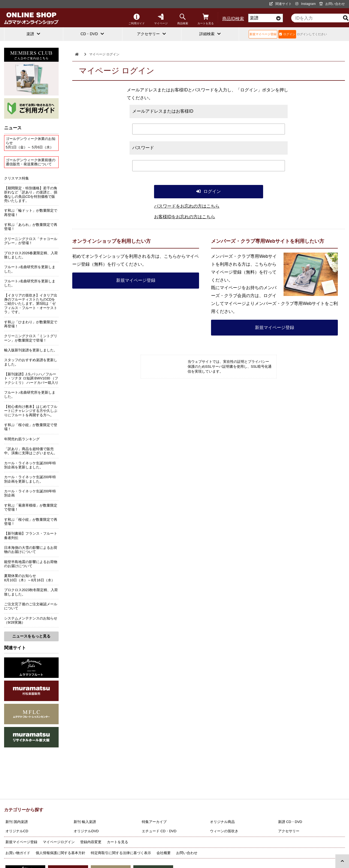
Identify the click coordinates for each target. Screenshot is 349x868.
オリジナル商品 (222, 822)
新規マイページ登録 (263, 34)
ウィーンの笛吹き (224, 831)
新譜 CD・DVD (290, 822)
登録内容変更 (91, 842)
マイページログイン (59, 842)
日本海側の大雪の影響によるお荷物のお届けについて (31, 550)
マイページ (161, 19)
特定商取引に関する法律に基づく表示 (121, 853)
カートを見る (206, 19)
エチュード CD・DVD (159, 831)
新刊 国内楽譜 (17, 822)
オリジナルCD (17, 831)
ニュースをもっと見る (31, 636)
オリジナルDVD (86, 831)
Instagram (305, 4)
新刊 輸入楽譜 (85, 822)
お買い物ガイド (18, 853)
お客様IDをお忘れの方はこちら (185, 217)
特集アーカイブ (154, 822)
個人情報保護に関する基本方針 (61, 853)
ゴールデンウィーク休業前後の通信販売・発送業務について (31, 162)
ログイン (287, 34)
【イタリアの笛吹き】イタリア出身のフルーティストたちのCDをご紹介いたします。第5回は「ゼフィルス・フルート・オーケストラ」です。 (31, 304)
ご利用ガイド (137, 19)
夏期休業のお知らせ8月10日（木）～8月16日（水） (29, 578)
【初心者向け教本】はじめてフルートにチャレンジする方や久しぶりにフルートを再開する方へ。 (31, 411)
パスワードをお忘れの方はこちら (187, 206)
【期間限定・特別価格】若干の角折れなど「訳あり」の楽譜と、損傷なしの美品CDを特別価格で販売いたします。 (31, 194)
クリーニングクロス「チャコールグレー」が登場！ (31, 241)
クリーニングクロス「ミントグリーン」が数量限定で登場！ (31, 338)
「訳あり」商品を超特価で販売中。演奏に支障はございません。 (31, 451)
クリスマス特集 (16, 178)
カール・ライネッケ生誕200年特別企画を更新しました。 (30, 465)
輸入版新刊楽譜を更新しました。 (31, 350)
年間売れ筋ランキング (22, 439)
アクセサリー (289, 831)
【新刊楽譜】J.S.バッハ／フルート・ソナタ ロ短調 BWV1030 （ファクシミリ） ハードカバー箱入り (31, 378)
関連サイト (281, 4)
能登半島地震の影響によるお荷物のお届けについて (31, 564)
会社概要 (164, 853)
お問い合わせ (332, 4)
